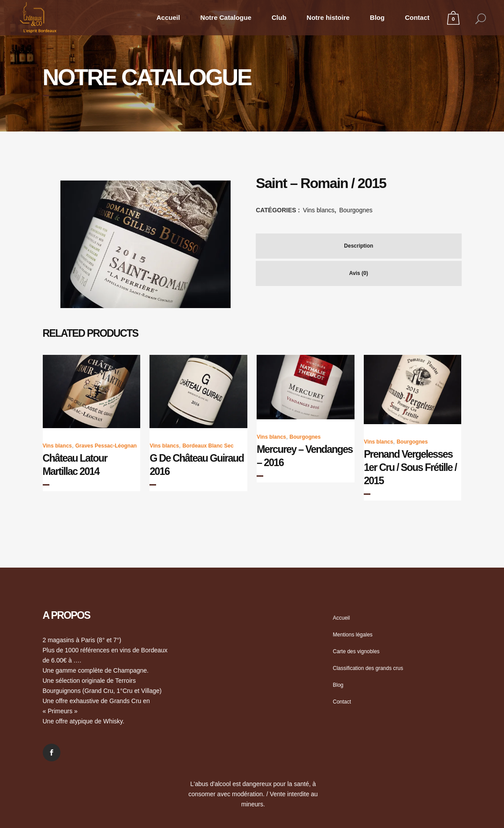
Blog (338, 685)
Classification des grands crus (368, 668)
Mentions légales (353, 635)
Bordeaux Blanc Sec (208, 446)
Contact (342, 702)
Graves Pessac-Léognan (106, 446)
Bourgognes (356, 210)
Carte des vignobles (356, 651)
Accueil (342, 618)
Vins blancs (319, 210)
